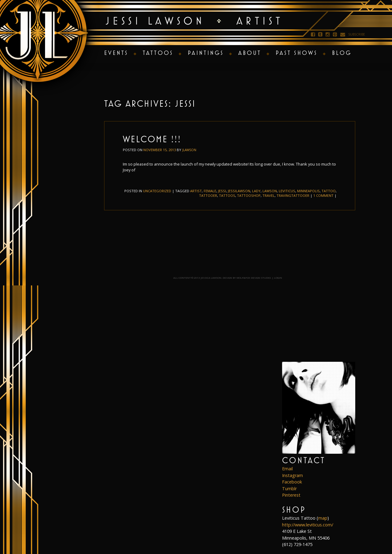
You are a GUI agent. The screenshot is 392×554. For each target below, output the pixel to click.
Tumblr (289, 489)
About (250, 53)
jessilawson (239, 191)
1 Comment (323, 195)
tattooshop (249, 195)
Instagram (292, 475)
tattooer (208, 195)
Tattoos (158, 53)
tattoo (329, 191)
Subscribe (357, 34)
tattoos (227, 195)
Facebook (292, 482)
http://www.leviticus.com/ (308, 525)
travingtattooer (293, 195)
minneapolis (308, 191)
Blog (342, 53)
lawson (270, 191)
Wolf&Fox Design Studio (254, 278)
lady (256, 191)
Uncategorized (157, 191)
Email (287, 469)
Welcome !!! (152, 139)
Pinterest (291, 495)
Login (278, 278)
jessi (222, 191)
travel (269, 195)
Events (116, 53)
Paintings (206, 53)
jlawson (189, 150)
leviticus (287, 191)
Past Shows (297, 53)
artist (196, 191)
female (210, 191)
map (323, 518)
